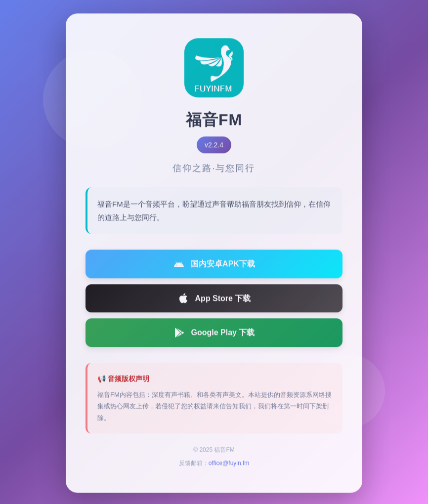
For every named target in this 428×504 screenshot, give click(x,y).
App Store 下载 (214, 300)
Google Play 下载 (214, 335)
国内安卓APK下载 (214, 266)
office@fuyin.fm (229, 465)
